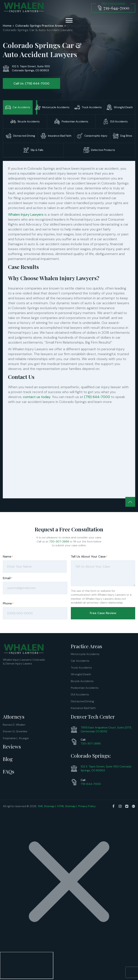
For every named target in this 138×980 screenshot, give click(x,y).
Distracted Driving (82, 701)
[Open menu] (69, 20)
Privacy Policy (87, 806)
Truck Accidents (81, 667)
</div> (27, 965)
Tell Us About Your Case (89, 557)
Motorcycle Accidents (85, 654)
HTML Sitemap (66, 806)
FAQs (9, 771)
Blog (8, 759)
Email (7, 578)
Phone (8, 603)
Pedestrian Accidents (85, 688)
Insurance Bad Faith (83, 708)
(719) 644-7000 (97, 397)
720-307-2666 (59, 541)
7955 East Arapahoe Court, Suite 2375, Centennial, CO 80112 (106, 729)
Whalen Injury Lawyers (26, 215)
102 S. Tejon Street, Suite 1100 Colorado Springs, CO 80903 (106, 768)
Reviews (12, 746)
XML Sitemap (46, 806)
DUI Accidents (80, 694)
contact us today (37, 397)
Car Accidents (80, 661)
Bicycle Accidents (82, 681)
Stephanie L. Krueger (16, 738)
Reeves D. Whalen (14, 725)
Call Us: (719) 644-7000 (31, 83)
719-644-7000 (91, 784)
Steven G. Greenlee (15, 731)
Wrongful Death (81, 674)
